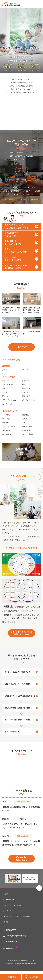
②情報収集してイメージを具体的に (17, 689)
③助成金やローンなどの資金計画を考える (20, 701)
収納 (24, 428)
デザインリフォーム (10, 432)
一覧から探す (22, 352)
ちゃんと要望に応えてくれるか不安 (13, 264)
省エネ (25, 424)
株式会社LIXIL (11, 930)
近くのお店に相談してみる (22, 864)
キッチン (6, 386)
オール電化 (6, 424)
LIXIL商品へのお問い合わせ (16, 936)
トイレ (5, 398)
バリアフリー (7, 420)
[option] (21, 774)
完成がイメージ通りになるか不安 (16, 256)
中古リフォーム (28, 432)
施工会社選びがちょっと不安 (11, 240)
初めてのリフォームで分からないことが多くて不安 (17, 232)
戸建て (5, 375)
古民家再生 (6, 436)
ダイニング (26, 386)
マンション (26, 375)
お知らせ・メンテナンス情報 (12, 905)
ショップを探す (34, 977)
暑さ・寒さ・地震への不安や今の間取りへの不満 (17, 272)
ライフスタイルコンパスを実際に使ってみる (22, 639)
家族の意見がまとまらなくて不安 (13, 248)
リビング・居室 (8, 390)
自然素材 (6, 428)
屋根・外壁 (26, 402)
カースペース (7, 409)
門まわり (6, 402)
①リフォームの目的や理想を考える (17, 677)
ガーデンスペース (29, 406)
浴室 (4, 394)
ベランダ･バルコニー (10, 406)
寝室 (24, 390)
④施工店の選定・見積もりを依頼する (18, 713)
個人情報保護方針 (8, 900)
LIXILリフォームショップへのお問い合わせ (18, 916)
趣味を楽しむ (7, 440)
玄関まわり (26, 398)
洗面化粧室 (26, 394)
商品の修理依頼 (11, 942)
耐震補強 (25, 420)
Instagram (12, 948)
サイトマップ (7, 911)
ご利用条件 (6, 894)
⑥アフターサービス (12, 737)
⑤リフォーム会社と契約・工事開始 (17, 725)
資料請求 (13, 977)
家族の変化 (26, 436)
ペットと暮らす (28, 440)
